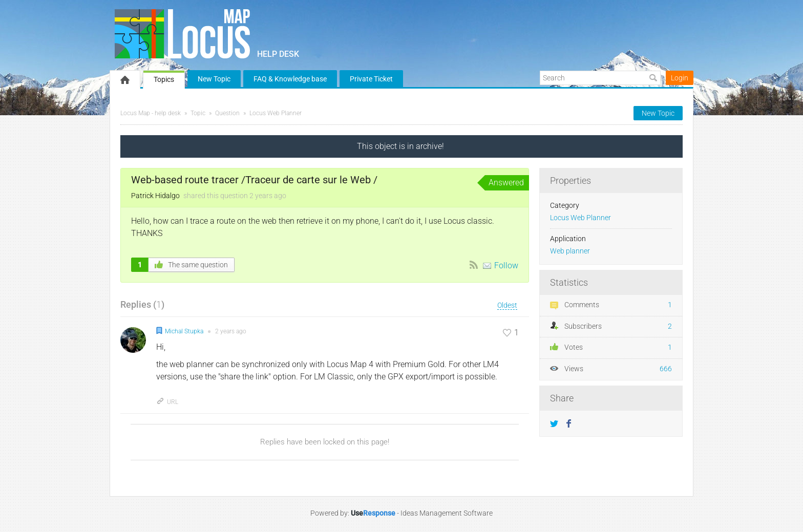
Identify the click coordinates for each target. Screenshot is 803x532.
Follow (506, 265)
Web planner (570, 251)
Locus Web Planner (276, 113)
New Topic (214, 79)
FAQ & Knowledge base (290, 79)
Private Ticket (371, 79)
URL (167, 402)
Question (227, 113)
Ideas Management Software (447, 513)
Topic (198, 113)
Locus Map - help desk (151, 113)
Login (680, 78)
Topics (164, 79)
